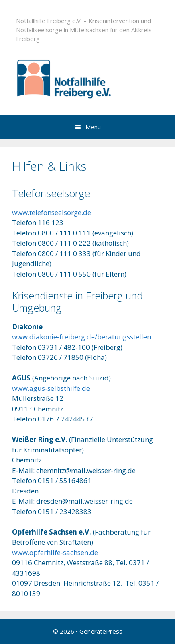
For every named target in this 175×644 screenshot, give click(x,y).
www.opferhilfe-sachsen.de (55, 552)
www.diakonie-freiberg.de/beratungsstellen (81, 337)
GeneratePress (101, 631)
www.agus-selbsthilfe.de (51, 388)
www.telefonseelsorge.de (52, 212)
